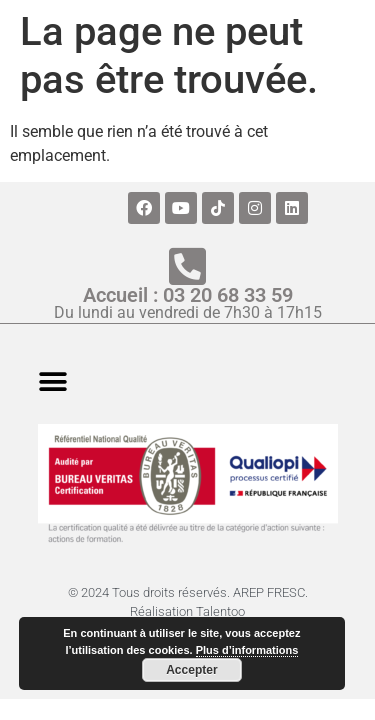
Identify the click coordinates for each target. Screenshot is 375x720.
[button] (52, 381)
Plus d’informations (247, 650)
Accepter (191, 670)
